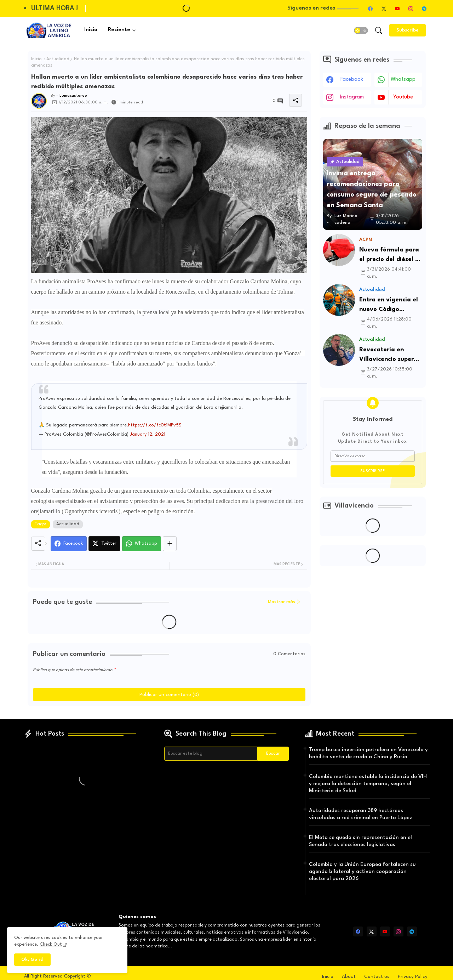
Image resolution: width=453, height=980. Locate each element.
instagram (352, 97)
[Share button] (170, 544)
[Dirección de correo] (373, 456)
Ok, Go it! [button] (32, 960)
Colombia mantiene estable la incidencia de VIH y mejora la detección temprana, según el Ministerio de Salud (368, 784)
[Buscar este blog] (211, 754)
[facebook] (371, 9)
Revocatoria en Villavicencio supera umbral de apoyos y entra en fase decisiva (388, 355)
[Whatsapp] (142, 544)
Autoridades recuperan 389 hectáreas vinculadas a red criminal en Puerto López (361, 814)
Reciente (119, 30)
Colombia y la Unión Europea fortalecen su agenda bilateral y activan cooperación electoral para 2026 (362, 872)
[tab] (91, 30)
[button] (361, 30)
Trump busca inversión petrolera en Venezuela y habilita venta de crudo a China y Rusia (368, 754)
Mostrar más (282, 602)
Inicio (91, 30)
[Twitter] (104, 544)
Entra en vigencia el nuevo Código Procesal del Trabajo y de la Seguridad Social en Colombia (389, 305)
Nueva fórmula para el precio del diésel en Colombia (391, 256)
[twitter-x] (384, 9)
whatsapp (403, 80)
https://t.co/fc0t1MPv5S (155, 425)
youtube (403, 97)
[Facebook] (69, 544)
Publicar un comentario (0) (169, 695)
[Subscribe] (408, 30)
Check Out (51, 944)
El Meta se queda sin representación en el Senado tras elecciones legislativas (360, 841)
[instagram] (411, 9)
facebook (352, 80)
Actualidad (58, 59)
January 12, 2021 (148, 434)
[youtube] (397, 9)
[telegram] (424, 9)
